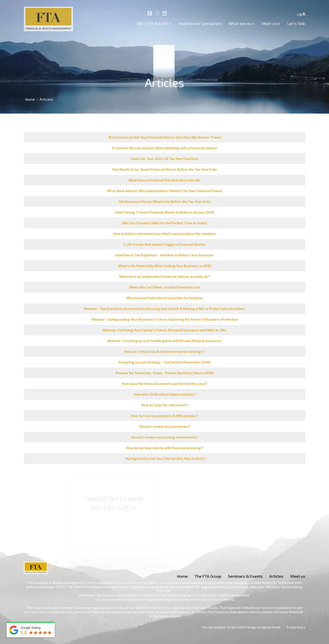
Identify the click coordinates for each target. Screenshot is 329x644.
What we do (242, 24)
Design (252, 627)
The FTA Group (208, 576)
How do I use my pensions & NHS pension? (165, 416)
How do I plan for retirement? (165, 405)
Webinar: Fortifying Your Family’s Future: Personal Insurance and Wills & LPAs (165, 330)
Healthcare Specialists (200, 24)
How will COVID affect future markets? (165, 394)
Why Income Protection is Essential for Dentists (164, 298)
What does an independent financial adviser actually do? (165, 276)
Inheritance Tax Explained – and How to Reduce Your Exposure (164, 255)
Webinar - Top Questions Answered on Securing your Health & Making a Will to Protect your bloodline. (165, 309)
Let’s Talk (296, 24)
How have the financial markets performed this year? (164, 384)
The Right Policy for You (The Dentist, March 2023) (165, 459)
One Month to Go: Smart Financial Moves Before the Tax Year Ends (165, 169)
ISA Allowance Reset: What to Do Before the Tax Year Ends (164, 202)
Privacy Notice (296, 627)
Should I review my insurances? (165, 426)
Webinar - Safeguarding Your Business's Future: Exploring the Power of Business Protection (165, 319)
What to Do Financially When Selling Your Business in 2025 (165, 266)
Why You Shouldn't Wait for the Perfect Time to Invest (164, 223)
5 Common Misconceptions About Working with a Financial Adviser (165, 148)
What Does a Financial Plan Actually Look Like (164, 180)
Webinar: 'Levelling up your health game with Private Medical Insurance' (165, 341)
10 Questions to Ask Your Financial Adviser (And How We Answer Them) (164, 137)
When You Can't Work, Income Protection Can (165, 287)
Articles (276, 576)
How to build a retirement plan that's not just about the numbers (164, 234)
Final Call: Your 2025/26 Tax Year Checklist (164, 159)
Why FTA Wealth (154, 24)
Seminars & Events (245, 576)
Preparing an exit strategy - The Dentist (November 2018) (164, 362)
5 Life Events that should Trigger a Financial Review (165, 244)
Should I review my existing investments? (164, 437)
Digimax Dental (271, 627)
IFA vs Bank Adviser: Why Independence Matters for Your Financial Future (164, 191)
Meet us (271, 24)
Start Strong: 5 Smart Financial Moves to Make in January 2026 (165, 212)
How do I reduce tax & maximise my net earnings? (165, 351)
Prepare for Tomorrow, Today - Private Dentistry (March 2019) (165, 373)
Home (30, 99)
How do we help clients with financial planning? (165, 448)
